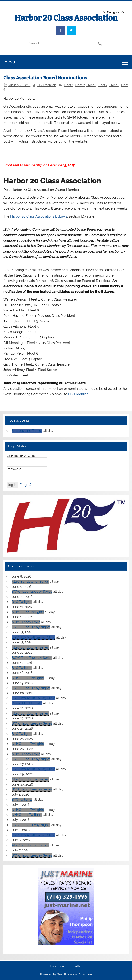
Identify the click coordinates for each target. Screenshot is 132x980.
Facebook (57, 966)
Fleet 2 (80, 85)
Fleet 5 (114, 85)
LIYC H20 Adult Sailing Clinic (33, 637)
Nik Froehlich (47, 85)
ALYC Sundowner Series (30, 582)
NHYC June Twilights (28, 612)
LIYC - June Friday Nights (31, 627)
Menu (10, 62)
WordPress (65, 974)
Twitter (77, 966)
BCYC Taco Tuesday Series (32, 592)
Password (14, 469)
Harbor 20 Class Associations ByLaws (39, 216)
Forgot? (25, 485)
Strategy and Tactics (27, 431)
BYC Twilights (22, 602)
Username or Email (21, 455)
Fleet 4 (103, 85)
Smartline (85, 974)
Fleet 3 (91, 85)
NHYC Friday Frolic (26, 622)
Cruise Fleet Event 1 (27, 703)
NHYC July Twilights (27, 815)
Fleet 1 (69, 85)
